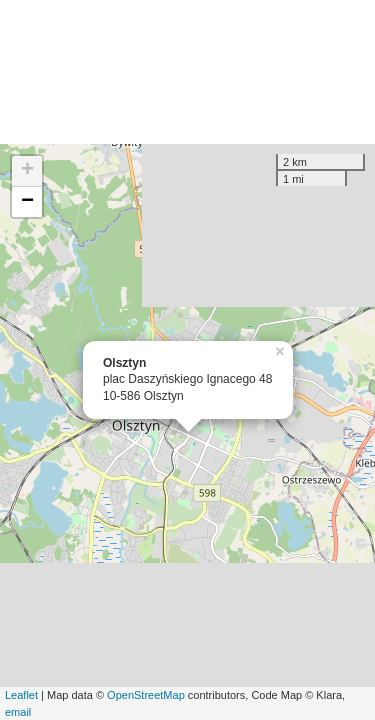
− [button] (27, 202)
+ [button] (27, 171)
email (18, 712)
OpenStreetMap (146, 695)
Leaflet (21, 695)
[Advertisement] (187, 72)
